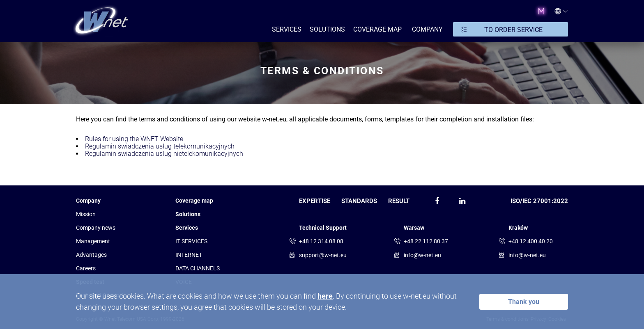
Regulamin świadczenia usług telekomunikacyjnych (160, 146)
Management (93, 241)
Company (88, 201)
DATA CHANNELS (198, 268)
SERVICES (287, 29)
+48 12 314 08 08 (321, 241)
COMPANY (427, 29)
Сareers (86, 268)
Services (187, 228)
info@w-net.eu (422, 255)
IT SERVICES (191, 241)
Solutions (188, 214)
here (325, 296)
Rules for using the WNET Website (134, 139)
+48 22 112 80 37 (426, 241)
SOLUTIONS (327, 29)
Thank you (524, 302)
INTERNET (189, 255)
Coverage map (377, 29)
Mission (86, 214)
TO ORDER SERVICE (513, 30)
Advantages (91, 255)
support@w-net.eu (323, 255)
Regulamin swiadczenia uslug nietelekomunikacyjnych (164, 154)
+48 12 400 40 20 (531, 241)
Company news (96, 228)
